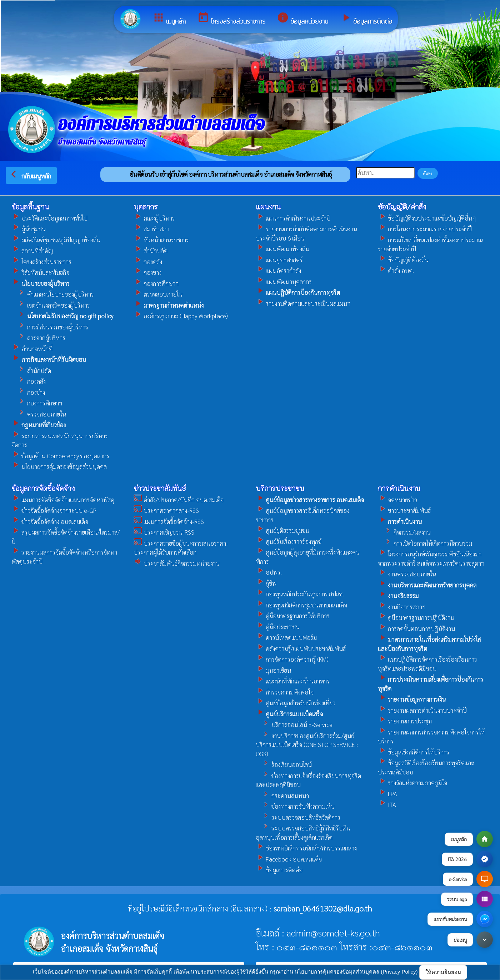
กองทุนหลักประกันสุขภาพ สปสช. (300, 594)
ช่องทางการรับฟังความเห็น (295, 806)
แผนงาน (268, 207)
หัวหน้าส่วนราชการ (161, 240)
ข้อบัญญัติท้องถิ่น (403, 260)
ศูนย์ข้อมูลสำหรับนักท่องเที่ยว (296, 703)
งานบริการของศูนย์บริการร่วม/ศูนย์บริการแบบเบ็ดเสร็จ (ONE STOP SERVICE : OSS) (307, 745)
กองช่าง (28, 392)
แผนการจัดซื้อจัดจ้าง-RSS (169, 521)
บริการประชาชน (280, 488)
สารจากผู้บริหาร (38, 338)
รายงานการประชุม (405, 721)
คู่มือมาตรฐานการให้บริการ (293, 616)
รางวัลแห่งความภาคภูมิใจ (412, 783)
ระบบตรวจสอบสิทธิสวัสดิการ (298, 817)
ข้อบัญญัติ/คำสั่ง (402, 207)
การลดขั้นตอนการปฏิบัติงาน (416, 628)
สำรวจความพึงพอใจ (285, 692)
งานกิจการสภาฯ (402, 607)
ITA (387, 804)
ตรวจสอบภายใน (39, 414)
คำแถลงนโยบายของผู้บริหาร (53, 294)
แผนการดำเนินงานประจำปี (293, 218)
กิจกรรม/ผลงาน (404, 532)
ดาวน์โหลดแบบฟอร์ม (286, 637)
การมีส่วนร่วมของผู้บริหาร (50, 327)
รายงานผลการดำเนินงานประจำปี (422, 710)
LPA (387, 794)
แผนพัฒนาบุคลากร (284, 282)
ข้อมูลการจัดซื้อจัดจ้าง (43, 488)
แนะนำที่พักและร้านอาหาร (293, 681)
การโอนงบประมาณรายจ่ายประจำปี (425, 229)
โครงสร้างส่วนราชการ (231, 19)
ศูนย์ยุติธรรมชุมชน (282, 530)
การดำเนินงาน (399, 488)
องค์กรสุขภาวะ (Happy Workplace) (181, 316)
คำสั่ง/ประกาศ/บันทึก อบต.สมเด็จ (179, 500)
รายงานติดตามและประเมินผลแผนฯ (303, 303)
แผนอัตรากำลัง (278, 271)
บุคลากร (146, 207)
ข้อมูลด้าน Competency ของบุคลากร (60, 456)
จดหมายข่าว (397, 500)
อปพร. (269, 572)
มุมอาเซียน (273, 670)
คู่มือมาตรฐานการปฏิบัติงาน (416, 617)
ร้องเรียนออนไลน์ (284, 764)
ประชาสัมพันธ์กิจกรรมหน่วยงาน (177, 563)
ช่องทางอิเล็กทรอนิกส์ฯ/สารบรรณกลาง (306, 848)
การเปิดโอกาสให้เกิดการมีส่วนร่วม (425, 543)
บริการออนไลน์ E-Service (294, 724)
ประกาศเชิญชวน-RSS (164, 532)
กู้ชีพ (266, 583)
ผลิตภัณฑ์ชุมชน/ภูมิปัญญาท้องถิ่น (56, 240)
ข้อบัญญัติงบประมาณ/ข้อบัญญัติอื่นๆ (427, 218)
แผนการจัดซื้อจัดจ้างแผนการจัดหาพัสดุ (63, 500)
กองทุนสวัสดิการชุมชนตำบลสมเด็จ (301, 605)
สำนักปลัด (31, 370)
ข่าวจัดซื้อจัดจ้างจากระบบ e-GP (54, 510)
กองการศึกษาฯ (37, 403)
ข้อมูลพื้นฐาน (30, 207)
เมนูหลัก (169, 19)
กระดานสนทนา (282, 795)
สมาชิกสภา (151, 229)
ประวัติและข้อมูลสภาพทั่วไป (49, 218)
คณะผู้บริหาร (154, 218)
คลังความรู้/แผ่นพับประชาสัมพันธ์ (301, 648)
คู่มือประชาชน (278, 627)
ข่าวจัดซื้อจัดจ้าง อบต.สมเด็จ (50, 521)
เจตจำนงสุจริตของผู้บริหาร (51, 305)
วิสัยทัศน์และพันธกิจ (40, 272)
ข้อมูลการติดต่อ (366, 19)
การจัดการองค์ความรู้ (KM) (292, 659)
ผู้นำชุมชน (29, 229)
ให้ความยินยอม (443, 972)
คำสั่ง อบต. (396, 271)
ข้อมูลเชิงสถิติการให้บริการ (414, 752)
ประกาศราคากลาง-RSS (166, 510)
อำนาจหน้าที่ (32, 349)
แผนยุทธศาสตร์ (279, 260)
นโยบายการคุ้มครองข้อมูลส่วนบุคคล (59, 466)
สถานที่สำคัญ (32, 251)
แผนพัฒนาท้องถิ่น (282, 249)
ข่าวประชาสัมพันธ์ (160, 488)
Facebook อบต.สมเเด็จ (289, 859)
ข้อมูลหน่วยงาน (302, 19)
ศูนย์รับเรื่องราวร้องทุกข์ (289, 541)
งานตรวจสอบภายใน (407, 574)
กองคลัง (29, 381)
